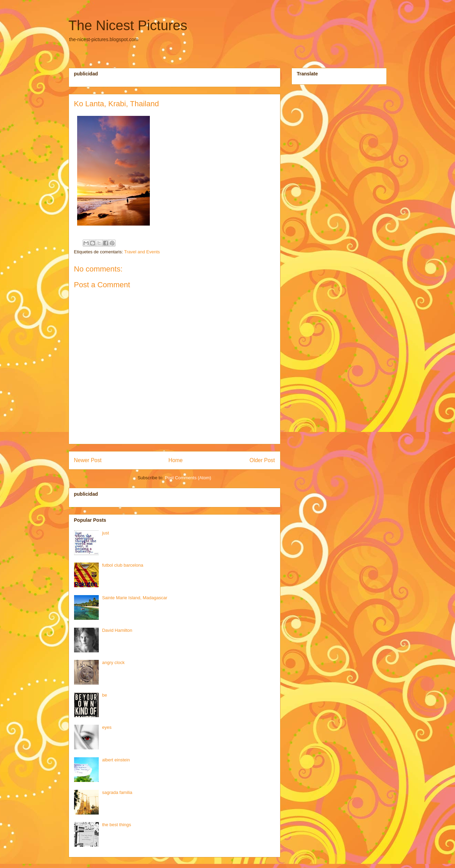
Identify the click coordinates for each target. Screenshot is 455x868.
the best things (117, 825)
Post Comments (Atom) (188, 478)
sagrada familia (117, 792)
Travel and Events (142, 252)
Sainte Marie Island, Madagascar (135, 598)
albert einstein (116, 760)
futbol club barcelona (123, 565)
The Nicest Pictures (128, 25)
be (105, 695)
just (106, 533)
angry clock (113, 662)
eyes (107, 727)
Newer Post (88, 460)
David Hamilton (117, 630)
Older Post (262, 460)
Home (176, 460)
